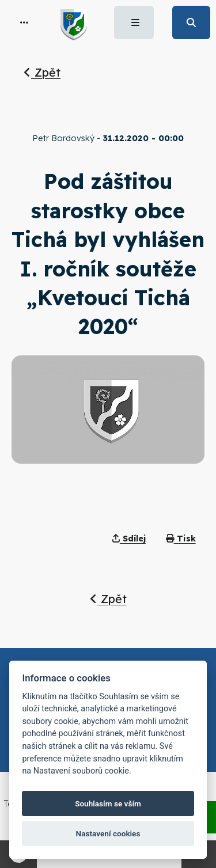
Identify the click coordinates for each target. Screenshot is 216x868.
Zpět (42, 72)
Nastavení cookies (108, 833)
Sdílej (129, 539)
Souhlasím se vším (108, 803)
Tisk (181, 539)
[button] (24, 22)
